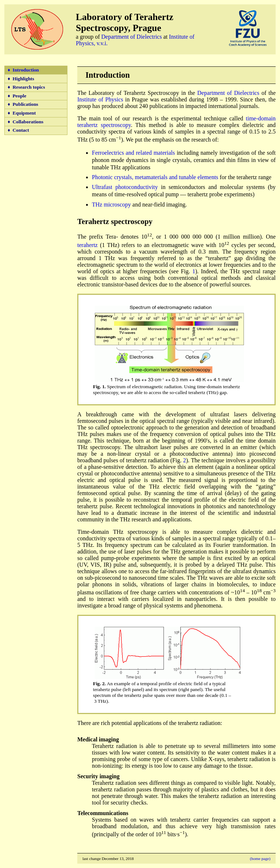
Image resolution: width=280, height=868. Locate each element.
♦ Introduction (23, 70)
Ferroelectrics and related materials (133, 153)
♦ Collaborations (26, 122)
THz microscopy (111, 205)
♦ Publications (23, 104)
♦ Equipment (22, 113)
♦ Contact (18, 130)
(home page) (260, 859)
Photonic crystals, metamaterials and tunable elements (155, 177)
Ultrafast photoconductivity (125, 187)
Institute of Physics (100, 99)
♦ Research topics (26, 87)
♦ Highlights (21, 79)
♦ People (17, 96)
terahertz (87, 245)
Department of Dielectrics (132, 37)
